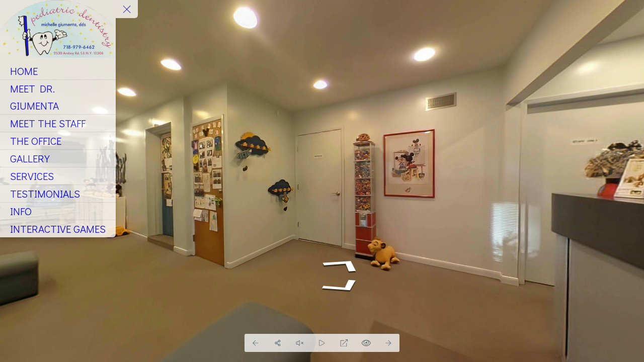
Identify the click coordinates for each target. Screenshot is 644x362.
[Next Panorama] (388, 343)
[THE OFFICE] (58, 141)
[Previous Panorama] (256, 343)
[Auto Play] (322, 343)
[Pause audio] (300, 343)
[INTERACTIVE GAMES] (58, 229)
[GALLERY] (58, 158)
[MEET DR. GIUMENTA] (58, 97)
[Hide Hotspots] (366, 343)
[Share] (278, 343)
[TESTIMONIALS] (58, 194)
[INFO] (58, 211)
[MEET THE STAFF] (58, 123)
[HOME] (58, 71)
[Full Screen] (344, 343)
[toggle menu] (127, 9)
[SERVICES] (58, 176)
